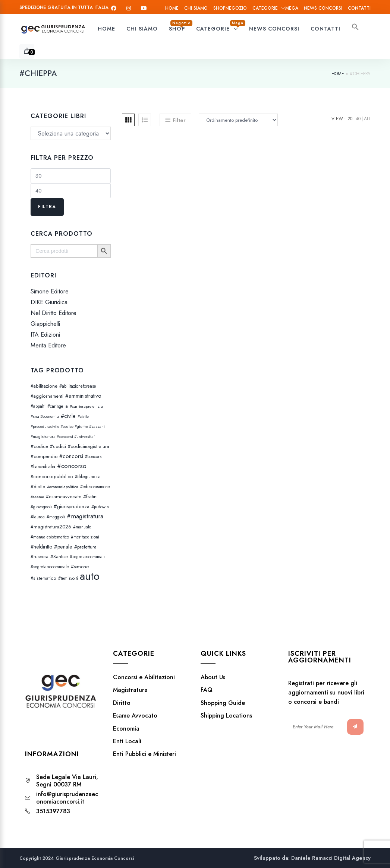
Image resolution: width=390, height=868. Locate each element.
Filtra (47, 207)
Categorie (275, 8)
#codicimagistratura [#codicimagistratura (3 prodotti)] (89, 446)
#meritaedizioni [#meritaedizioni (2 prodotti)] (85, 537)
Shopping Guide (223, 703)
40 (358, 119)
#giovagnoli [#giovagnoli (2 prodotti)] (41, 507)
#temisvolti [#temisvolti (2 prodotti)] (68, 578)
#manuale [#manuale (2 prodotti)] (82, 527)
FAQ (207, 690)
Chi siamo (196, 8)
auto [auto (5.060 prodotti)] (90, 576)
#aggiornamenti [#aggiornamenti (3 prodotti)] (47, 396)
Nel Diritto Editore (54, 313)
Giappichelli (45, 324)
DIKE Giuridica (49, 302)
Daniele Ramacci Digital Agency (331, 858)
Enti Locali (127, 741)
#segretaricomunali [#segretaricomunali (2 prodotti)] (87, 557)
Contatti (359, 8)
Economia (126, 729)
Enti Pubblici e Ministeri (144, 754)
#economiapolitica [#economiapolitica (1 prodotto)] (63, 487)
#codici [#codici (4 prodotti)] (58, 446)
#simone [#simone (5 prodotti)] (80, 567)
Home (172, 8)
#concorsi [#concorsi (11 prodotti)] (71, 456)
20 (350, 119)
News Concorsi (323, 8)
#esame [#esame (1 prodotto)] (37, 497)
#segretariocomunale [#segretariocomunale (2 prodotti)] (50, 567)
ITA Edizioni (45, 335)
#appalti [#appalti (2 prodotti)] (38, 406)
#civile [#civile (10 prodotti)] (68, 416)
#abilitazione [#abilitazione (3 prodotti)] (44, 386)
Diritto (122, 703)
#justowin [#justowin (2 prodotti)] (100, 507)
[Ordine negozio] (237, 120)
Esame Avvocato (135, 716)
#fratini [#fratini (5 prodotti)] (90, 497)
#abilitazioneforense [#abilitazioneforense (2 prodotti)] (78, 386)
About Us (213, 677)
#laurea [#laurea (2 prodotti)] (38, 517)
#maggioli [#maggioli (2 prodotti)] (56, 517)
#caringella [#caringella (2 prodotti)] (58, 406)
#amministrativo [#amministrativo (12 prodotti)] (83, 396)
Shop (230, 8)
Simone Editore (50, 291)
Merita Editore (48, 346)
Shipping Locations (226, 716)
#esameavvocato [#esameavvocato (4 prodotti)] (64, 497)
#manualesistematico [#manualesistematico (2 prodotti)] (50, 537)
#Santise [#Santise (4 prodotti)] (59, 557)
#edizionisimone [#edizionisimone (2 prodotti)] (95, 487)
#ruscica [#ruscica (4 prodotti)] (40, 557)
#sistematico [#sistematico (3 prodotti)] (43, 578)
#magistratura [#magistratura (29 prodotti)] (85, 516)
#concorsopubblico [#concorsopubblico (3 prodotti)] (52, 477)
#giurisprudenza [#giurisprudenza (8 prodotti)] (72, 506)
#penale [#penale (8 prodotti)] (63, 547)
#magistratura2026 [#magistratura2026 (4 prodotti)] (51, 527)
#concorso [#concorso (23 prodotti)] (72, 466)
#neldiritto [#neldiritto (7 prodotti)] (41, 547)
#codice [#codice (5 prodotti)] (39, 446)
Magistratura (130, 690)
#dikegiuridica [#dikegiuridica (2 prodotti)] (88, 477)
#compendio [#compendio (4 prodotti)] (44, 456)
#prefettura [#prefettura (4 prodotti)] (85, 547)
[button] (355, 29)
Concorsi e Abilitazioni (144, 677)
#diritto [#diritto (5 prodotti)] (38, 487)
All (367, 119)
